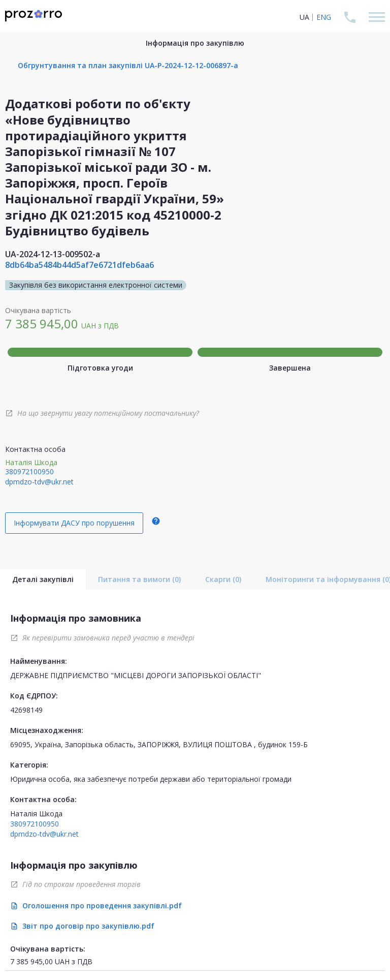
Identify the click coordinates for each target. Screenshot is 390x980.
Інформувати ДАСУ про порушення (74, 523)
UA (304, 17)
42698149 (26, 710)
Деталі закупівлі (43, 579)
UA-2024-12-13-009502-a (53, 254)
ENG (324, 17)
